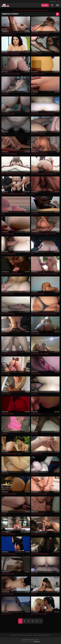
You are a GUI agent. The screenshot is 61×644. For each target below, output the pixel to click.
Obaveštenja (41, 635)
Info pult (48, 635)
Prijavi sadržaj (33, 635)
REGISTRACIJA (53, 1)
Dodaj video (14, 635)
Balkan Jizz (37, 642)
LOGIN (59, 1)
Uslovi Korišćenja (23, 635)
